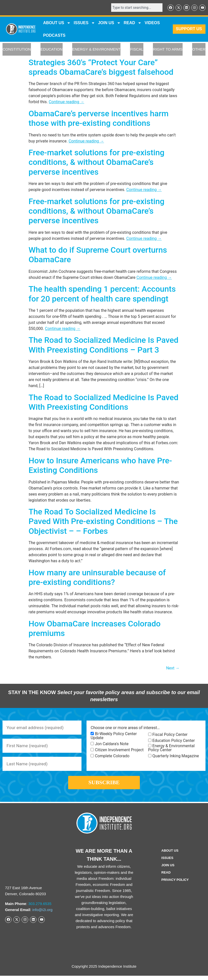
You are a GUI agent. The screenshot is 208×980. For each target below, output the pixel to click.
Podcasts (54, 36)
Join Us (168, 869)
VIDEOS (152, 23)
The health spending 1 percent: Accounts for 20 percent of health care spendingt (102, 294)
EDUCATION (51, 50)
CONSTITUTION (17, 50)
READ (133, 23)
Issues (84, 23)
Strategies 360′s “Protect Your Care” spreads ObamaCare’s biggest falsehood (101, 67)
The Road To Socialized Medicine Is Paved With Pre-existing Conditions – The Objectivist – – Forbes (103, 522)
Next (173, 669)
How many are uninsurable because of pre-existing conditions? (97, 578)
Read (166, 877)
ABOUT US (57, 23)
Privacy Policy (175, 884)
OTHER (199, 50)
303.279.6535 (40, 908)
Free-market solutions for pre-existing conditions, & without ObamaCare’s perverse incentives (97, 162)
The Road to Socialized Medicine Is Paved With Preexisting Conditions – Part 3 (104, 345)
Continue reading (67, 102)
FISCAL (137, 50)
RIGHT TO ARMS (168, 50)
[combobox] (135, 8)
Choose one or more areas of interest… (125, 728)
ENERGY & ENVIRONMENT (96, 50)
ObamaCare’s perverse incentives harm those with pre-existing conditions (99, 119)
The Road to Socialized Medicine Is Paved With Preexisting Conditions (104, 402)
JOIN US (109, 23)
